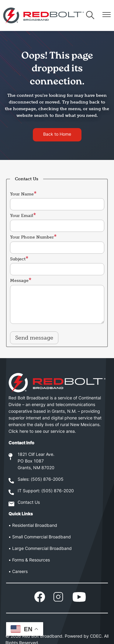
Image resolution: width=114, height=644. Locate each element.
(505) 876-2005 (47, 480)
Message (19, 281)
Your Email (22, 216)
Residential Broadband (35, 526)
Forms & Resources (31, 560)
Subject (18, 259)
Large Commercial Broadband (42, 549)
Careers (20, 572)
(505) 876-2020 (58, 491)
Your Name (22, 194)
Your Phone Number (32, 237)
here (24, 432)
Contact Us (29, 503)
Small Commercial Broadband (41, 537)
